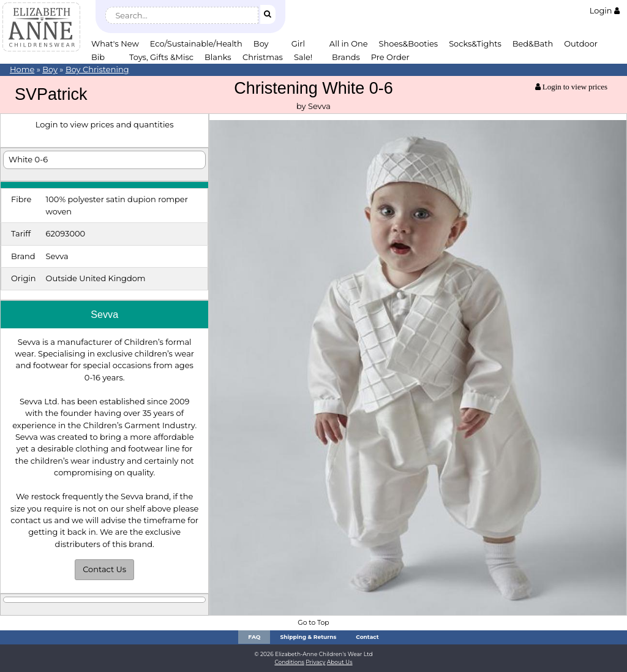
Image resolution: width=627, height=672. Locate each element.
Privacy (315, 662)
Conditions (289, 662)
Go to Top (313, 623)
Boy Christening (97, 69)
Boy (261, 43)
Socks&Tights (475, 43)
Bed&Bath (533, 43)
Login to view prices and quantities (105, 124)
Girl (298, 43)
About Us (340, 662)
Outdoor (581, 43)
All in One (349, 43)
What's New (115, 43)
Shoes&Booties (409, 43)
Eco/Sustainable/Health (196, 43)
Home (22, 69)
